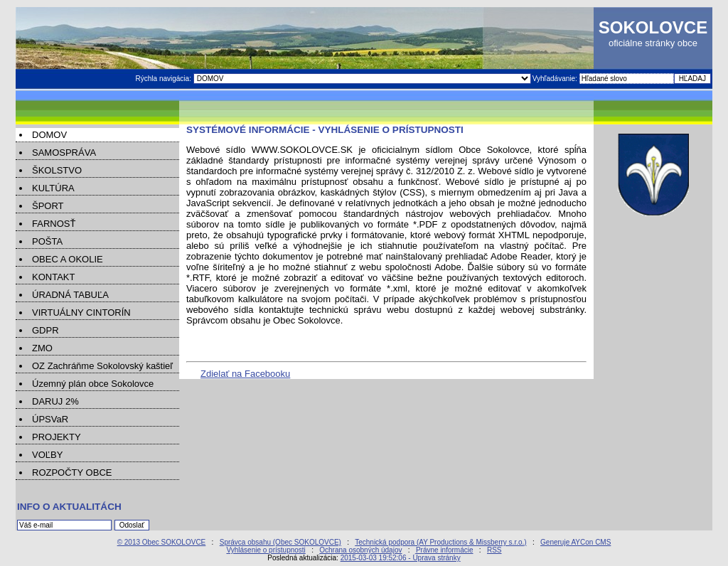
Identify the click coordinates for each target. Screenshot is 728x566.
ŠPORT (48, 206)
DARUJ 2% (55, 401)
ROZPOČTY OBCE (72, 472)
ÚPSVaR (50, 419)
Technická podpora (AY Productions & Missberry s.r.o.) (440, 542)
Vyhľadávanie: (556, 79)
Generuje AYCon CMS (576, 542)
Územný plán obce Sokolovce (93, 384)
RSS (494, 550)
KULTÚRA (53, 188)
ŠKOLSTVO (57, 170)
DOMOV (49, 135)
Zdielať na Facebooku (245, 374)
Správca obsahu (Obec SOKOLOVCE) (280, 542)
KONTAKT (53, 277)
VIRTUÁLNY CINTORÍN (81, 313)
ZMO (42, 348)
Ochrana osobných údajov (360, 550)
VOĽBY (47, 455)
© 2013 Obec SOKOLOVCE (162, 542)
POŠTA (47, 241)
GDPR (45, 330)
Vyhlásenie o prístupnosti (266, 550)
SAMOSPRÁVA (64, 153)
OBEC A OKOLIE (68, 259)
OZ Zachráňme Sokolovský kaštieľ (102, 366)
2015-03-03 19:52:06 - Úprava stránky (401, 558)
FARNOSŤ (54, 224)
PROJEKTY (57, 437)
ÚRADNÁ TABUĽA (70, 295)
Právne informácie (445, 550)
